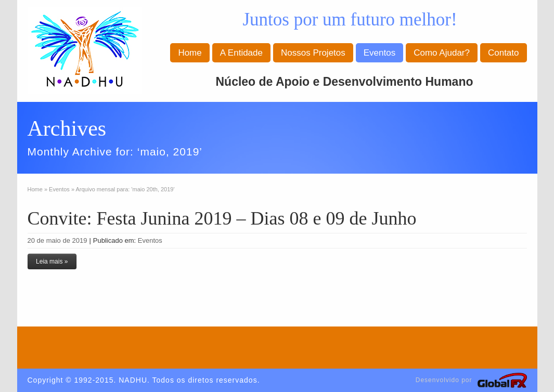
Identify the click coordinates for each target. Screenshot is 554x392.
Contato (504, 53)
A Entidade (241, 53)
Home (190, 53)
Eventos (379, 53)
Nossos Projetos (313, 53)
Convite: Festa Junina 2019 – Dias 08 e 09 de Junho (222, 218)
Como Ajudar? (442, 53)
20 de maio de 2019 (57, 240)
